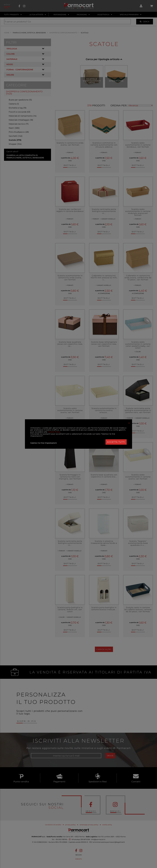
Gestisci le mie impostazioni (44, 443)
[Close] (129, 423)
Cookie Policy (54, 432)
